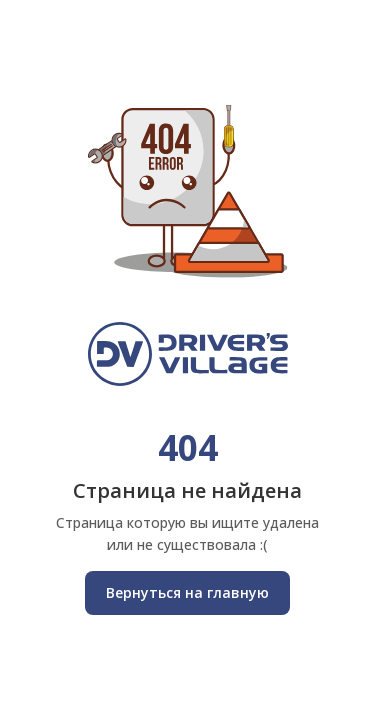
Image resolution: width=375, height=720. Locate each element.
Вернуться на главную (187, 592)
